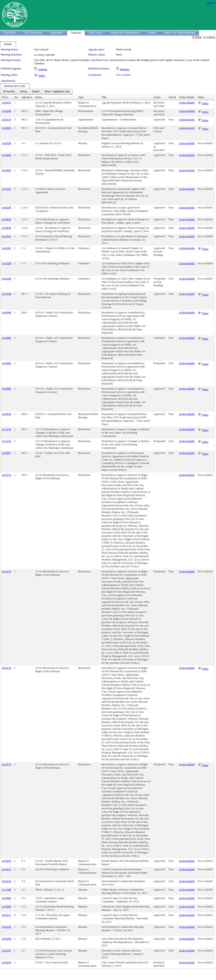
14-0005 (6, 898)
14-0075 (6, 861)
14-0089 (6, 906)
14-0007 (6, 453)
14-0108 (6, 939)
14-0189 (6, 263)
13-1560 (6, 890)
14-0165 (6, 927)
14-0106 (6, 207)
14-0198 (6, 143)
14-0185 (6, 248)
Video (42, 76)
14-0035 (6, 128)
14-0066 (6, 312)
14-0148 (6, 294)
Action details (187, 103)
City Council (41, 49)
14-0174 (6, 475)
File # (5, 97)
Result (172, 97)
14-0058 (6, 228)
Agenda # (27, 97)
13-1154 (6, 429)
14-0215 (6, 103)
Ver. (16, 97)
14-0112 (6, 869)
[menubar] (36, 92)
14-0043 (6, 155)
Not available (123, 75)
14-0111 (6, 915)
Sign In (211, 3)
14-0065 (6, 170)
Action (157, 97)
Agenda (43, 69)
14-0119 (6, 119)
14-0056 (6, 219)
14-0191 (6, 236)
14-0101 (6, 189)
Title (104, 97)
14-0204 (6, 111)
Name (39, 97)
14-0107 (6, 950)
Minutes (125, 69)
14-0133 (6, 881)
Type (81, 97)
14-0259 (6, 962)
